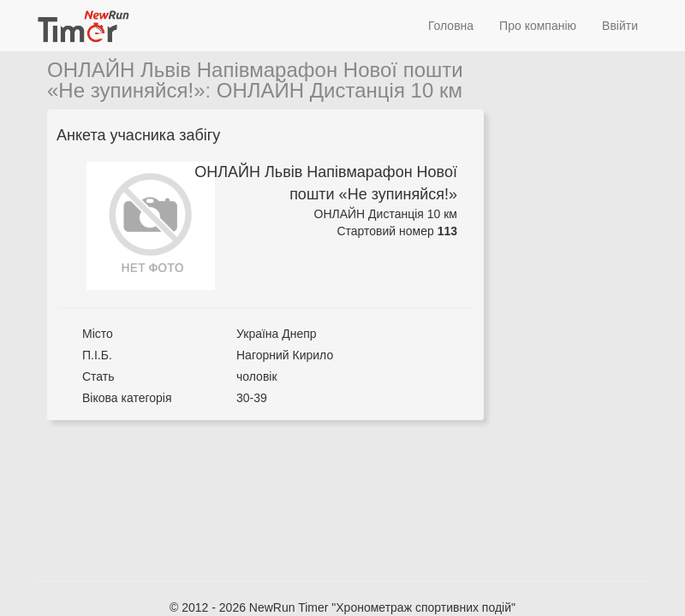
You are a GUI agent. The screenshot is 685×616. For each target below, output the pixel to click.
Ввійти (620, 26)
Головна (451, 26)
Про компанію (538, 26)
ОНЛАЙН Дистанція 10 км (340, 90)
